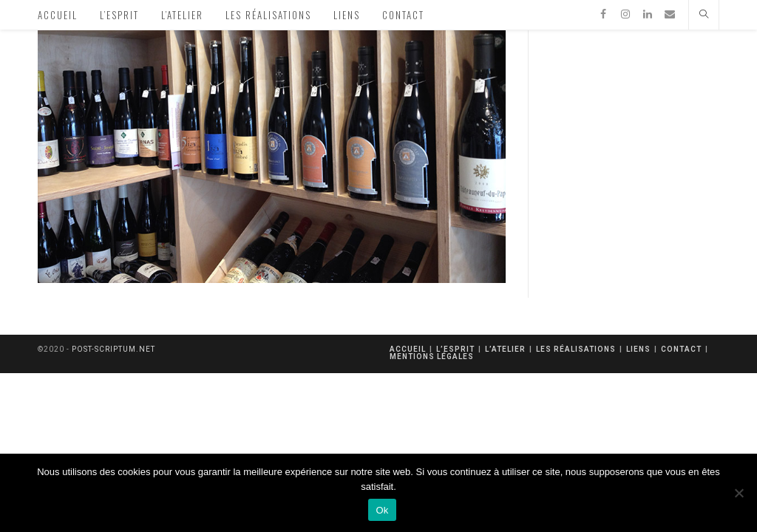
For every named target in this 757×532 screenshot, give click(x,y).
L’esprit (455, 349)
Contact (681, 349)
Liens (638, 349)
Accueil (408, 349)
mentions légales (432, 357)
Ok (382, 510)
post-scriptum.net (113, 349)
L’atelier (505, 349)
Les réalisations (576, 349)
